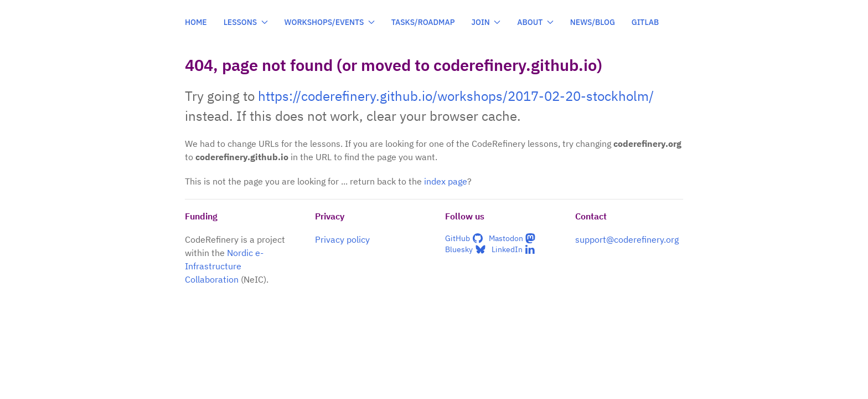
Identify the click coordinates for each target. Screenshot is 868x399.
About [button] (535, 22)
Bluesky (466, 249)
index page (446, 181)
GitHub (464, 238)
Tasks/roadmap (423, 22)
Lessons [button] (246, 22)
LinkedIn (514, 249)
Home (196, 22)
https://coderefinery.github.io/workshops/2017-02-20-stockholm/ (456, 96)
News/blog (593, 22)
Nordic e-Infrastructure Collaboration (224, 266)
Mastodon (513, 238)
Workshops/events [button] (330, 22)
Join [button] (486, 22)
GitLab (645, 22)
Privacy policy (342, 239)
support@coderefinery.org (627, 239)
